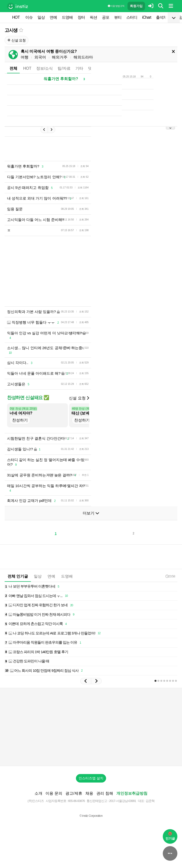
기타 (79, 68)
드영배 (67, 17)
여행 (25, 57)
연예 (53, 17)
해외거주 (60, 57)
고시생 (11, 30)
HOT (16, 17)
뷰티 (118, 17)
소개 (38, 793)
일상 (41, 17)
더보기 (91, 513)
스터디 (132, 17)
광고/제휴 (74, 793)
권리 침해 (105, 793)
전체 (13, 68)
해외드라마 (83, 57)
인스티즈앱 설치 (91, 778)
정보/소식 (45, 68)
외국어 (40, 57)
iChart (147, 17)
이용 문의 (54, 793)
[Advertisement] (91, 727)
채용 (89, 793)
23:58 (170, 576)
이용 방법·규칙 (116, 6)
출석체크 (163, 17)
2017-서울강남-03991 (123, 801)
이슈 (29, 17)
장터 (81, 17)
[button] (86, 681)
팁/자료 (64, 68)
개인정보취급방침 (132, 793)
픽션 (93, 17)
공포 (106, 17)
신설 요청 (17, 40)
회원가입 (136, 6)
